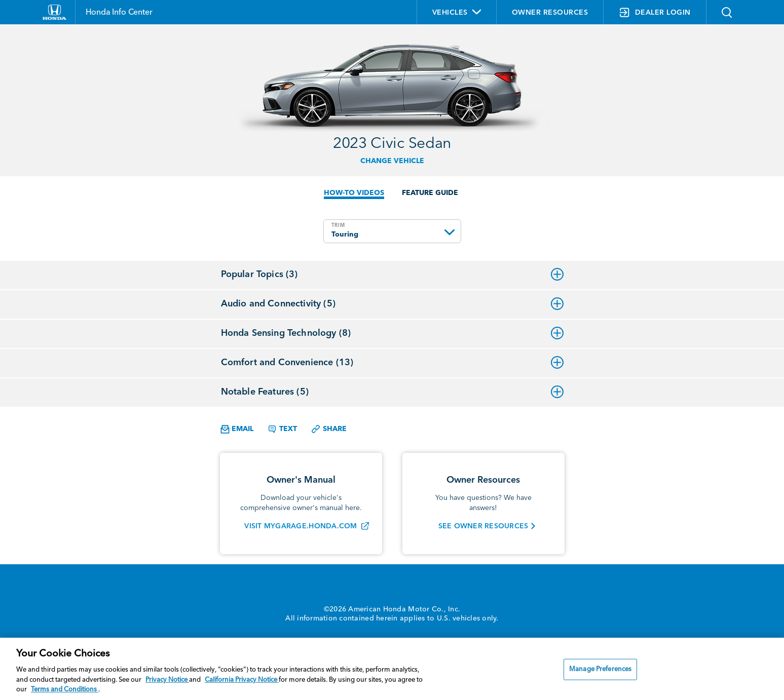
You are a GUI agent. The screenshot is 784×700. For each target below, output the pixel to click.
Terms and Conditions (65, 690)
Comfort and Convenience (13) (392, 363)
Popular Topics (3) (392, 275)
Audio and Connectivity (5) (392, 304)
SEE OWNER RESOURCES (483, 526)
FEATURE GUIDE (430, 193)
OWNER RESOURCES (550, 13)
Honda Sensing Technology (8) (392, 333)
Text (282, 429)
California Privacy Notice (242, 680)
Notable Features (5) (392, 392)
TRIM (338, 225)
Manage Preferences (600, 669)
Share (329, 429)
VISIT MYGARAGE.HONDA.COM (301, 526)
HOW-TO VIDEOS (354, 193)
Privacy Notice (167, 680)
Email (237, 429)
